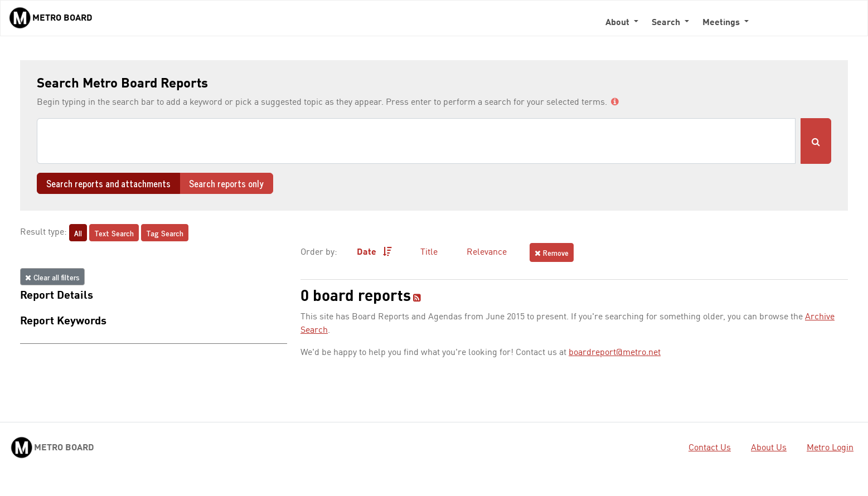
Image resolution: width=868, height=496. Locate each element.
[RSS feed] (417, 299)
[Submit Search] (816, 141)
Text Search (114, 233)
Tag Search (165, 233)
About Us (769, 448)
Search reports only (226, 183)
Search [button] (667, 23)
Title (429, 252)
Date (374, 252)
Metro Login (830, 448)
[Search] (416, 141)
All (78, 233)
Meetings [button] (722, 23)
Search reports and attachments (108, 183)
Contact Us (710, 448)
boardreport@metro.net (615, 353)
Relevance (487, 252)
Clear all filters (52, 277)
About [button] (619, 23)
